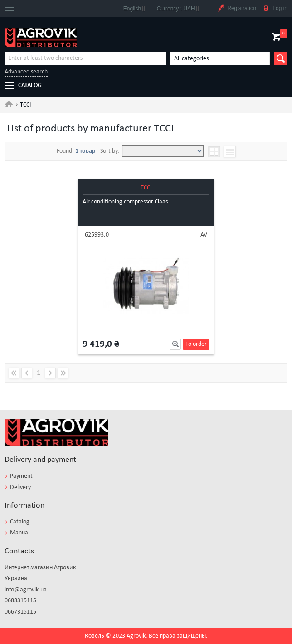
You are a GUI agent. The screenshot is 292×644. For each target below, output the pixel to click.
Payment (21, 476)
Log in (275, 8)
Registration (237, 8)
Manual (20, 533)
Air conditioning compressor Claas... (128, 202)
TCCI (146, 188)
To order (196, 344)
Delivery (20, 487)
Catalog (20, 522)
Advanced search (26, 72)
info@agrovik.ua (26, 590)
